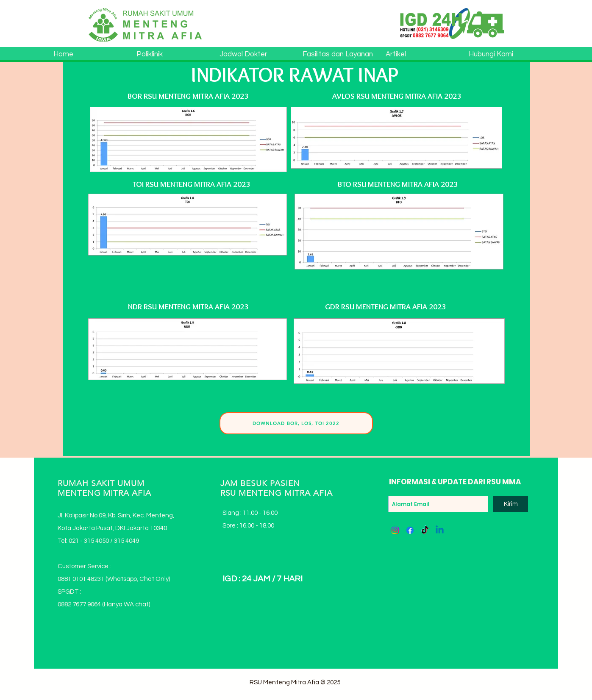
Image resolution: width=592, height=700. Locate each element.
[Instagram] (395, 530)
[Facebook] (410, 530)
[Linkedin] (440, 530)
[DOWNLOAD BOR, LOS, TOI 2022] (296, 423)
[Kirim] (511, 504)
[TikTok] (425, 530)
